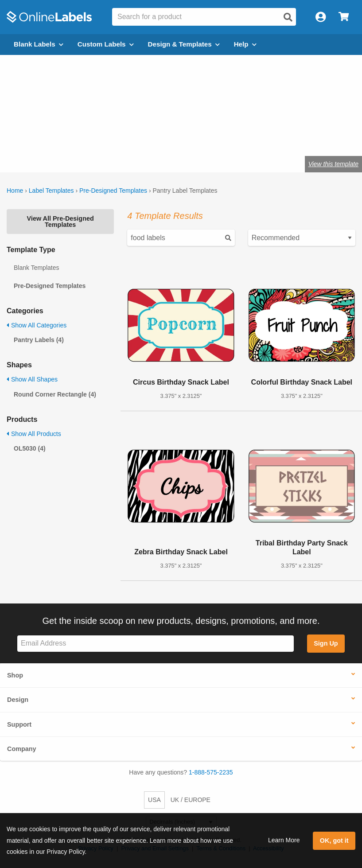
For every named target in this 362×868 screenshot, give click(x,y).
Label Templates (51, 191)
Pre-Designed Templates (113, 191)
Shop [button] (15, 675)
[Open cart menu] (344, 17)
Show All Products (34, 434)
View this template (333, 164)
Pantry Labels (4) (39, 340)
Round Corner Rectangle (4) (55, 394)
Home (15, 191)
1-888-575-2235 (211, 772)
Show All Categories (37, 325)
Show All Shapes (32, 379)
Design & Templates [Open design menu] (184, 44)
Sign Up (326, 643)
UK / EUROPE (191, 800)
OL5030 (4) (30, 448)
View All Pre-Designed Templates (60, 222)
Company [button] (22, 749)
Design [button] (18, 700)
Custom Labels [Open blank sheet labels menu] (106, 44)
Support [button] (19, 724)
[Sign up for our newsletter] (156, 644)
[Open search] (288, 17)
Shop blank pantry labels (115, 136)
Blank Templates (36, 268)
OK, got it (334, 841)
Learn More (284, 840)
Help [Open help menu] (245, 44)
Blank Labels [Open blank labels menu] (39, 44)
